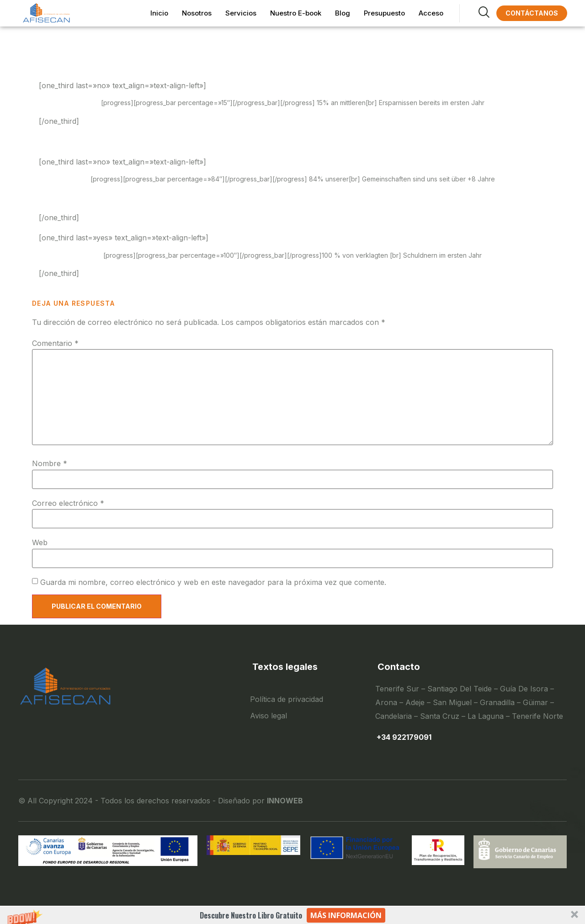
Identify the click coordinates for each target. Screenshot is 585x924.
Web (40, 542)
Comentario (55, 343)
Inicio (159, 13)
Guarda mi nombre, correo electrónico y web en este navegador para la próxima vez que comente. (213, 582)
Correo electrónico (68, 503)
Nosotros (197, 13)
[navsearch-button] (473, 13)
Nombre (50, 463)
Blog (343, 13)
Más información (346, 915)
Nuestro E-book (296, 13)
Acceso (431, 13)
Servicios (241, 13)
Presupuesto (384, 13)
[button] (292, 915)
